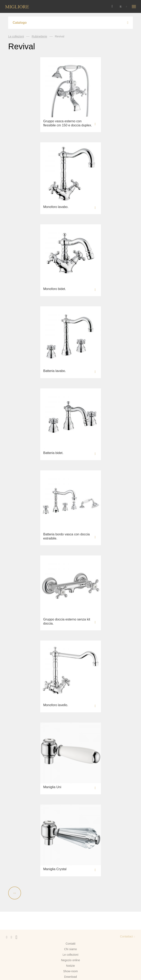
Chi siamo (70, 949)
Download (70, 977)
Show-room (70, 971)
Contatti (70, 944)
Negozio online (71, 960)
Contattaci (126, 936)
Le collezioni (16, 36)
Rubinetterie (39, 36)
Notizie (71, 966)
